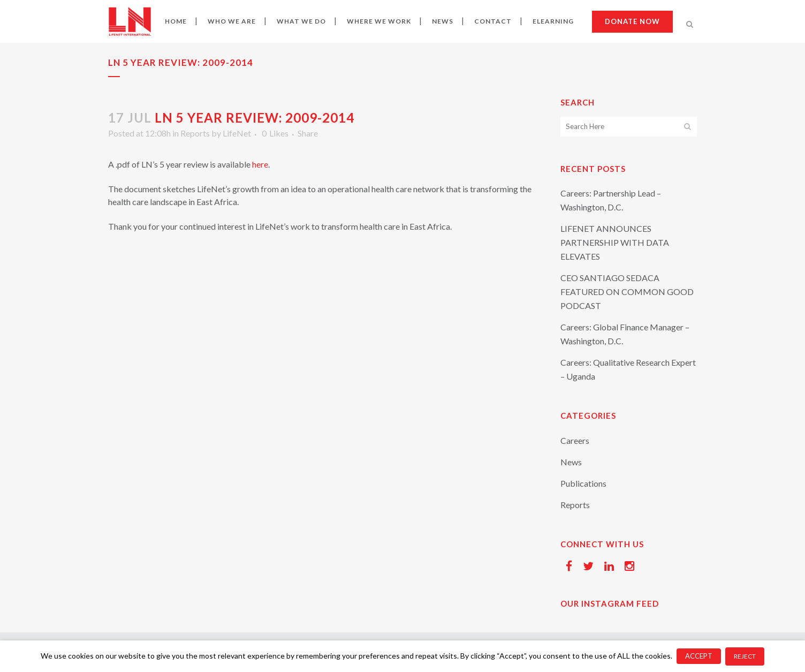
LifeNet (237, 133)
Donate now (632, 21)
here (260, 164)
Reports (195, 133)
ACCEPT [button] (699, 656)
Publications (583, 483)
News (571, 462)
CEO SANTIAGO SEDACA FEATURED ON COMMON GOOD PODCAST (627, 292)
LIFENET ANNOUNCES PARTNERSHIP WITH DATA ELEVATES (615, 242)
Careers (575, 440)
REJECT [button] (745, 656)
